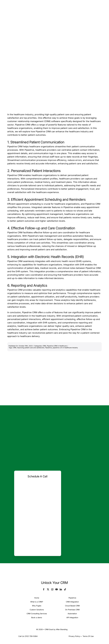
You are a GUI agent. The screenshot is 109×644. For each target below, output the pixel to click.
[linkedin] (61, 589)
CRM (44, 346)
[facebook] (44, 589)
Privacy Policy (74, 636)
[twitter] (48, 589)
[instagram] (52, 589)
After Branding (62, 629)
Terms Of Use (88, 636)
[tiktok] (65, 589)
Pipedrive (49, 348)
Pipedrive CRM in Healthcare (57, 346)
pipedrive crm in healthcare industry (65, 348)
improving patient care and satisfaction (31, 348)
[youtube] (57, 589)
